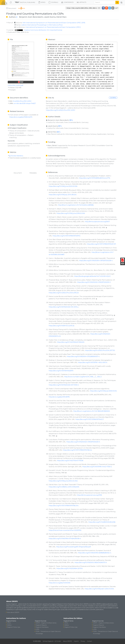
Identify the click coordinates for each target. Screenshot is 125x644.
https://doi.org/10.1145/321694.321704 (70, 568)
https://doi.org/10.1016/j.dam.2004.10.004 (99, 589)
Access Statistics (16, 156)
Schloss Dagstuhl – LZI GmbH (52, 641)
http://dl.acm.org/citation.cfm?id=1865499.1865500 (92, 411)
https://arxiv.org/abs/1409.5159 (59, 583)
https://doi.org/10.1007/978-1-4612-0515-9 (92, 362)
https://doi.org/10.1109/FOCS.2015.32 (61, 326)
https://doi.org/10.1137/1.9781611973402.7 (89, 419)
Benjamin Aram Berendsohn (31, 17)
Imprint (76, 641)
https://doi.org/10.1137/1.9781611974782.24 (77, 450)
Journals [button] (53, 2)
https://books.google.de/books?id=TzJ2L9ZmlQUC (92, 276)
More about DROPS (13, 612)
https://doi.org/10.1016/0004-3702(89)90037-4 (83, 356)
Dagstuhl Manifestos (42, 627)
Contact (89, 641)
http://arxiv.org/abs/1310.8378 (59, 397)
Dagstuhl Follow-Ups (14, 627)
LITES (37, 629)
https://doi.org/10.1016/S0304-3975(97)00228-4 (96, 260)
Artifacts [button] (82, 2)
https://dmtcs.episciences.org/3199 (89, 495)
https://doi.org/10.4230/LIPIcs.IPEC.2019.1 (61, 110)
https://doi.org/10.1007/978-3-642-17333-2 (97, 467)
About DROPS (67, 641)
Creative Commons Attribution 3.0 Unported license (39, 30)
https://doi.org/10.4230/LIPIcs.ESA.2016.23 (64, 293)
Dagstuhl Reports (41, 625)
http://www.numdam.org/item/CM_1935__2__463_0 (83, 377)
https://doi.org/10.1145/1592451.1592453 (71, 342)
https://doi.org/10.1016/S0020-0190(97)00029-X (83, 442)
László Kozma (50, 17)
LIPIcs (9, 623)
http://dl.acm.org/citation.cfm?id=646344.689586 (76, 205)
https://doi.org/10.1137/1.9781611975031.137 (101, 244)
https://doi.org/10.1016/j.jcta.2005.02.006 (63, 186)
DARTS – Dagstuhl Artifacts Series (46, 623)
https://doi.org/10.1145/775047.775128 (70, 460)
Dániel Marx (61, 17)
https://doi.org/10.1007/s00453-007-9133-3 (64, 385)
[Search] (105, 2)
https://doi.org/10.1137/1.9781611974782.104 (64, 506)
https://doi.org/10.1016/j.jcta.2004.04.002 (63, 481)
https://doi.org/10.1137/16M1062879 (61, 371)
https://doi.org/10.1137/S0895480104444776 (94, 178)
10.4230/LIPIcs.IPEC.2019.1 (22, 101)
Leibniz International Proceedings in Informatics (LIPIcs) (42, 25)
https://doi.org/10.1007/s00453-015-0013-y (63, 307)
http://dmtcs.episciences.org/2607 (97, 222)
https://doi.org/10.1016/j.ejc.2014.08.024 (63, 195)
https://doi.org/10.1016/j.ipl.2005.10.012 (103, 391)
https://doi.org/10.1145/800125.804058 (102, 522)
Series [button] (42, 2)
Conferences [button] (67, 2)
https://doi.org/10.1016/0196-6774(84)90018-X (65, 538)
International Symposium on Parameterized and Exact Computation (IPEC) (53, 27)
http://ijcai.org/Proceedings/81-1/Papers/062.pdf (73, 547)
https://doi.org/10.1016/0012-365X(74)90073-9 (91, 562)
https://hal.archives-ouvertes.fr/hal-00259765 (65, 530)
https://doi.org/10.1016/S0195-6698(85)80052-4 (94, 553)
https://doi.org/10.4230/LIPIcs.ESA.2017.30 (100, 350)
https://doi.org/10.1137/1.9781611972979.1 (66, 236)
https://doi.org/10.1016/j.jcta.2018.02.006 (71, 213)
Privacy (83, 641)
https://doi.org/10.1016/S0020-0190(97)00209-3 (94, 282)
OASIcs (9, 625)
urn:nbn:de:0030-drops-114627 (25, 103)
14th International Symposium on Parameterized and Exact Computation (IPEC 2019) (54, 23)
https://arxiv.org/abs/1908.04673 (21, 117)
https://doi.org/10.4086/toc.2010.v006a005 (64, 487)
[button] (25, 2)
